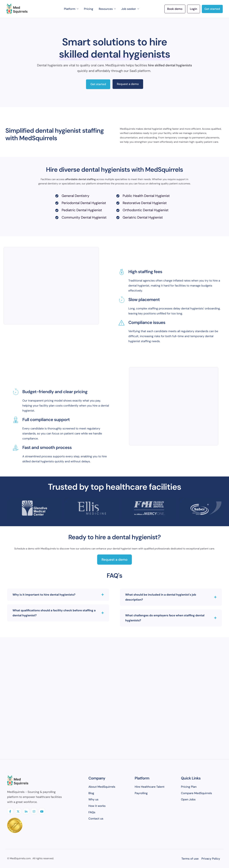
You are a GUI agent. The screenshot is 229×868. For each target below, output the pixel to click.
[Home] (17, 9)
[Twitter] (18, 811)
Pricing (88, 9)
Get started (98, 84)
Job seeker (130, 9)
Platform (71, 9)
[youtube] (42, 811)
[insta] (34, 811)
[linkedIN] (26, 811)
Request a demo (128, 84)
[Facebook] (10, 811)
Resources (107, 9)
